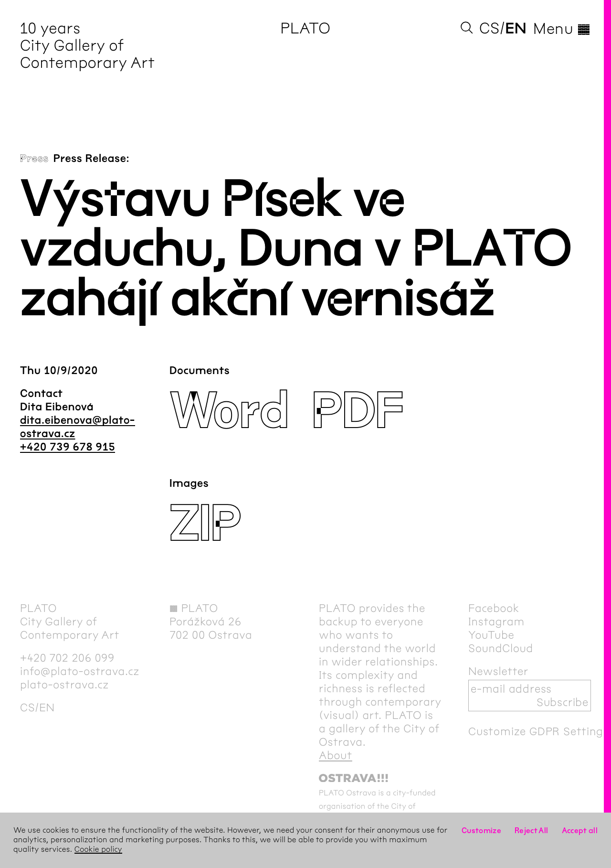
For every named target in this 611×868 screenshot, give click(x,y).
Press (34, 159)
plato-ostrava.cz (64, 685)
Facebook (494, 608)
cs (490, 28)
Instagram (496, 622)
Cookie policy (98, 850)
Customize (481, 830)
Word (229, 412)
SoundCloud (501, 648)
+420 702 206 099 (67, 658)
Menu (562, 29)
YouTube (491, 635)
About (336, 755)
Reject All (532, 830)
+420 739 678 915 (68, 447)
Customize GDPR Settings (538, 731)
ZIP (205, 524)
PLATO (305, 28)
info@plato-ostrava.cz (80, 671)
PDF (357, 412)
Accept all (580, 830)
